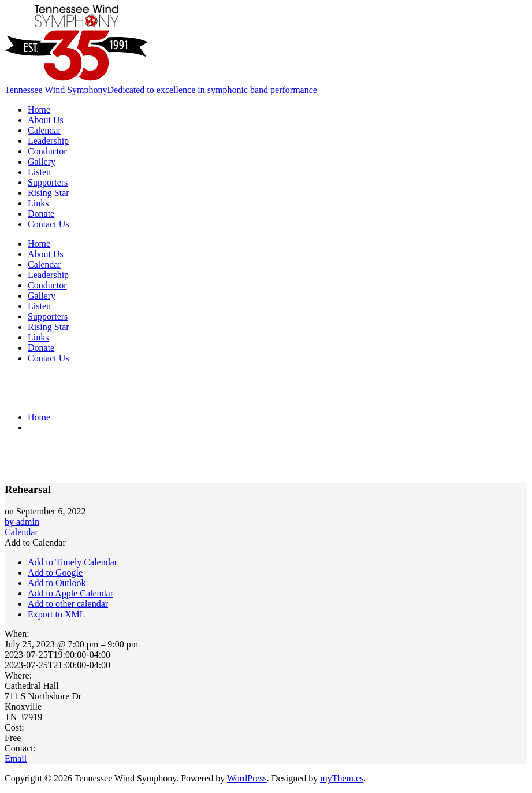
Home (39, 110)
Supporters (48, 182)
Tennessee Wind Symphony (56, 90)
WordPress (247, 778)
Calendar (44, 130)
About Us (46, 120)
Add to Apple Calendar (70, 593)
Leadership (48, 141)
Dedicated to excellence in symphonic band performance (212, 90)
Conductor (47, 151)
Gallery (42, 162)
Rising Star (49, 193)
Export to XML (57, 614)
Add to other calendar (68, 604)
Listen (39, 172)
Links (38, 203)
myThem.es (342, 778)
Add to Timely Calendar (72, 562)
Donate (41, 214)
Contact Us (49, 224)
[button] (35, 542)
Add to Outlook (57, 583)
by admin (22, 522)
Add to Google (55, 572)
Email (16, 759)
